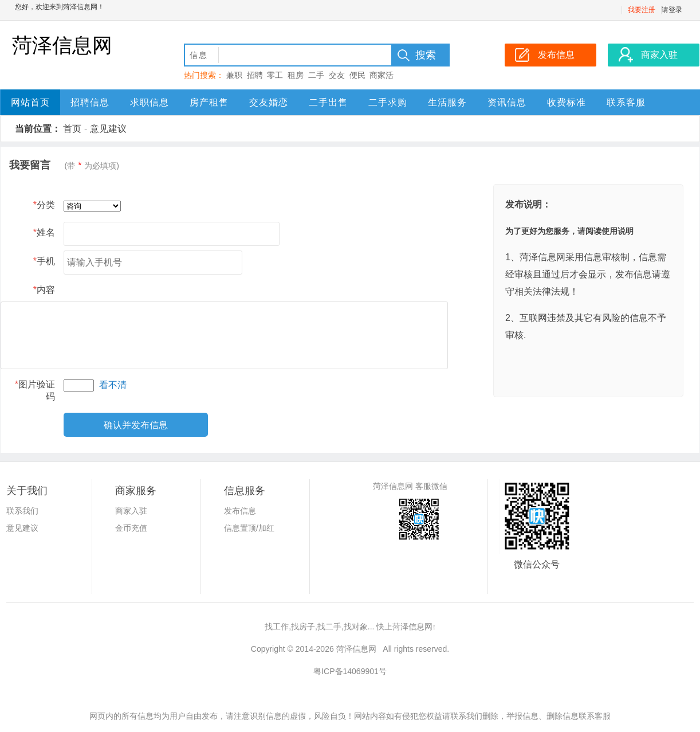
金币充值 (131, 528)
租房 (296, 75)
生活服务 (447, 102)
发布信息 (240, 511)
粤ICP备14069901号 (350, 671)
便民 (357, 75)
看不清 (113, 385)
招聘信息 (90, 102)
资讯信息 (507, 102)
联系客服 (626, 102)
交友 (337, 75)
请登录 (672, 10)
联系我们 (22, 511)
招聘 (255, 75)
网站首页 (30, 102)
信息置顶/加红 (249, 528)
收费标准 (567, 102)
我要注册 (642, 10)
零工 (275, 75)
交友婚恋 (269, 102)
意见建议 (108, 129)
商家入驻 (131, 511)
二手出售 (328, 102)
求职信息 (150, 102)
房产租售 (209, 102)
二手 (316, 75)
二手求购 (388, 102)
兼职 (234, 75)
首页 (72, 129)
